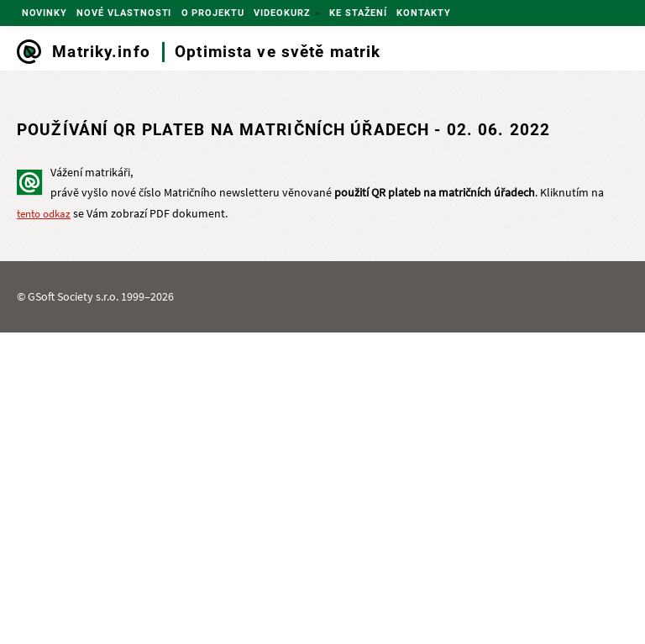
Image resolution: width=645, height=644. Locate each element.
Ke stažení (358, 13)
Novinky (45, 13)
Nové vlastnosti (124, 13)
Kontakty (423, 13)
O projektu (213, 13)
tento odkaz (44, 214)
